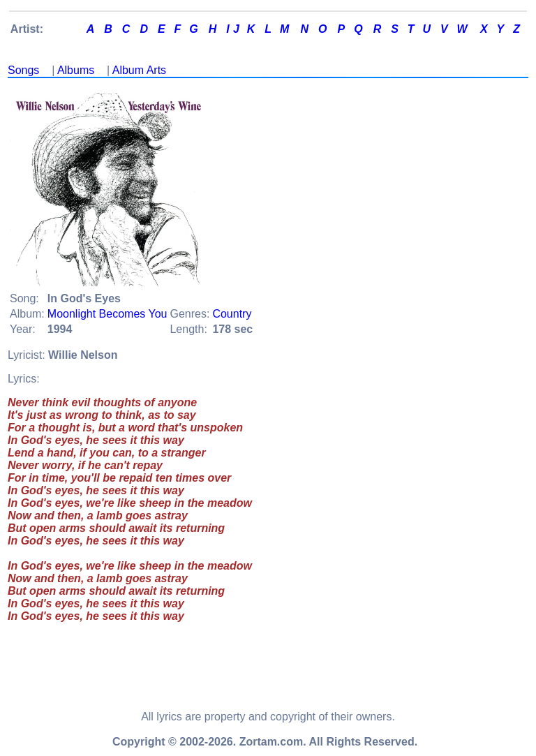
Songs (23, 70)
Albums (76, 70)
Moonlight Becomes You (107, 314)
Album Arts (139, 70)
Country (232, 314)
